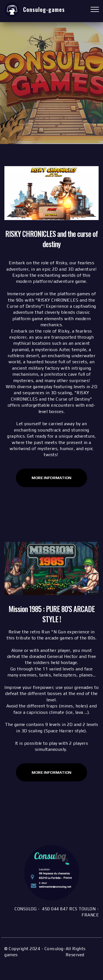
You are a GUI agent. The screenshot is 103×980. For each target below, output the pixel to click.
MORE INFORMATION (51, 478)
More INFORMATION (51, 772)
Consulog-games (44, 10)
